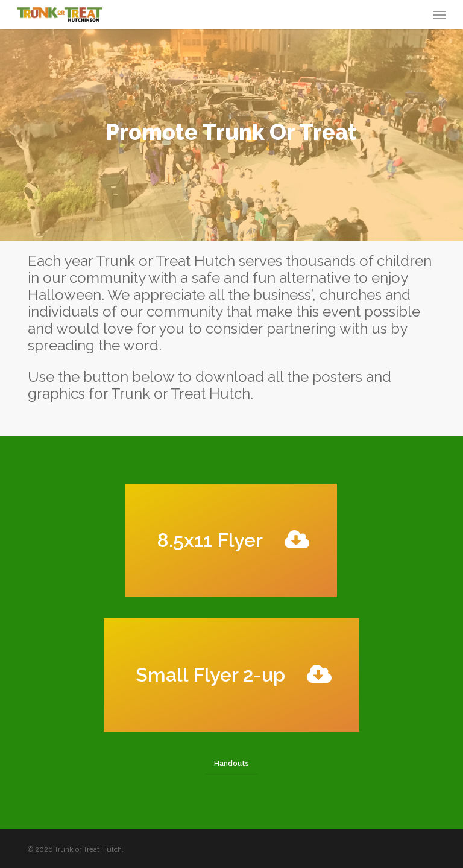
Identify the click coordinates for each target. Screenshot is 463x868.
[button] (439, 14)
